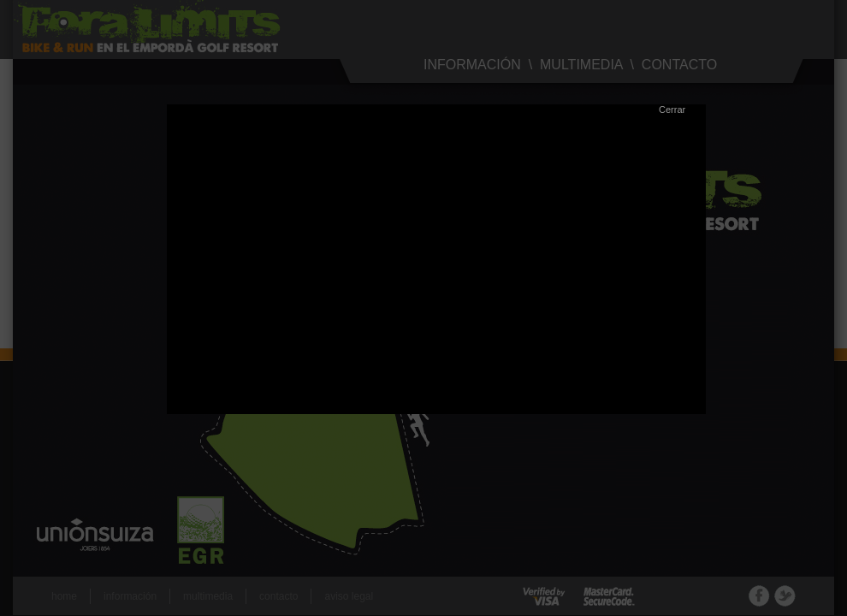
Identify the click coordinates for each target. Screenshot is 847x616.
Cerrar (672, 110)
